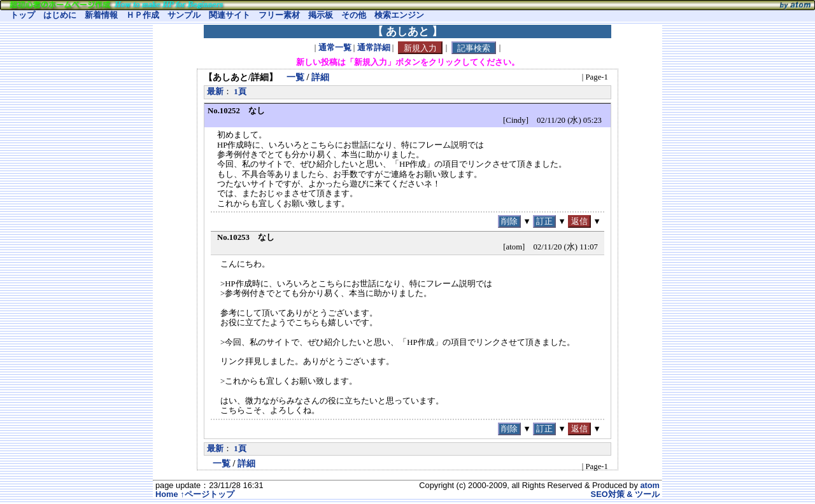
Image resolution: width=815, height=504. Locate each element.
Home (167, 494)
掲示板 (321, 15)
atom (650, 485)
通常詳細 (374, 48)
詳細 (320, 77)
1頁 (240, 92)
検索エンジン (399, 15)
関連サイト (230, 15)
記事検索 (474, 48)
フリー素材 (279, 15)
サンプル (184, 15)
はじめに (60, 15)
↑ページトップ (207, 494)
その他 (354, 15)
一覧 (295, 77)
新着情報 (101, 15)
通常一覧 (335, 48)
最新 (215, 92)
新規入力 (420, 48)
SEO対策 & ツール (625, 494)
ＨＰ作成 (143, 15)
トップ (23, 15)
